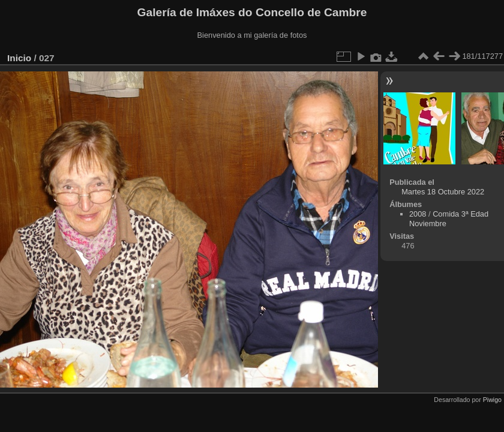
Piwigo (492, 400)
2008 (418, 214)
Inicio (19, 58)
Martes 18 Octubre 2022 (443, 192)
